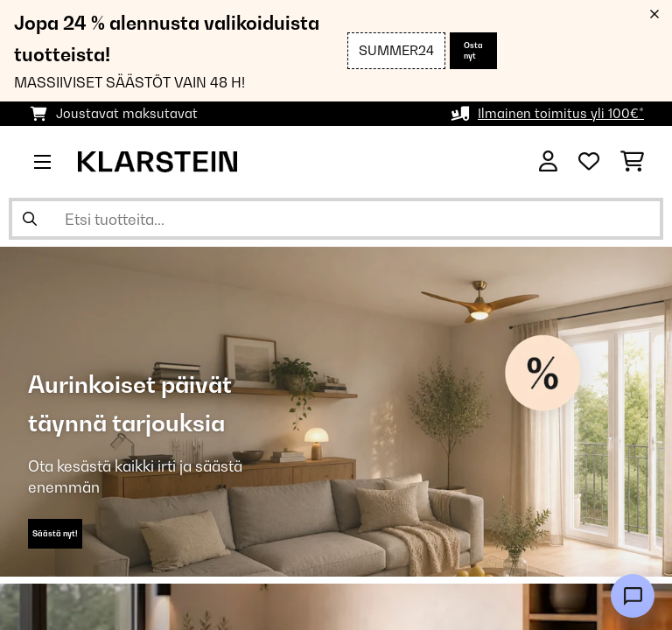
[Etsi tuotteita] (336, 219)
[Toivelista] (589, 162)
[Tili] (548, 162)
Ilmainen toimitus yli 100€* (561, 113)
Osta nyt (473, 50)
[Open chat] (633, 596)
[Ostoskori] (632, 162)
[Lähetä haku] (30, 219)
